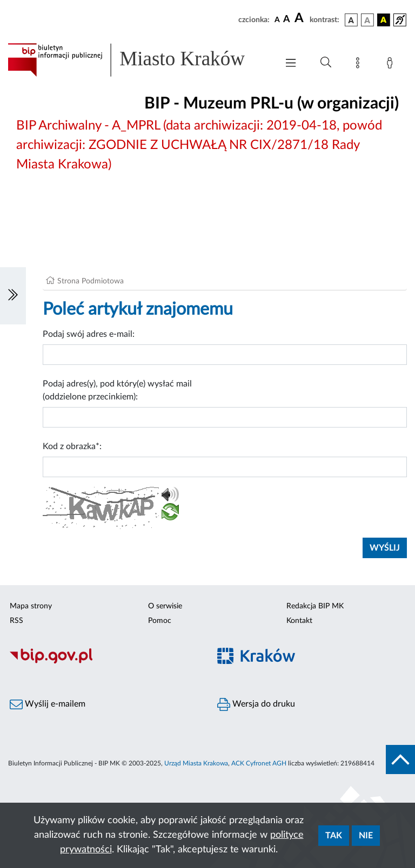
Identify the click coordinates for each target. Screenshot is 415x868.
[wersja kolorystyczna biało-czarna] (367, 20)
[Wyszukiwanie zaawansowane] (326, 63)
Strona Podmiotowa (91, 281)
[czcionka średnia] (287, 20)
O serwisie (165, 606)
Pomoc (160, 621)
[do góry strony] (400, 760)
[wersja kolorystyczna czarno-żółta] (384, 20)
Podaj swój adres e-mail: (89, 334)
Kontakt (299, 621)
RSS (16, 621)
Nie (366, 836)
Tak (334, 836)
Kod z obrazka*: (72, 446)
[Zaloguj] (392, 65)
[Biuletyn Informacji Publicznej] (104, 662)
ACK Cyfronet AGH (259, 763)
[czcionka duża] (300, 18)
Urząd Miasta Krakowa (196, 763)
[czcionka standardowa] (277, 19)
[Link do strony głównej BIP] (137, 60)
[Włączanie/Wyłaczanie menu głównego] (291, 64)
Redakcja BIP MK (315, 606)
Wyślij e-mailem (48, 704)
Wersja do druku (256, 704)
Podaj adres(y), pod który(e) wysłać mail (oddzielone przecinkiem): (117, 390)
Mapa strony (31, 606)
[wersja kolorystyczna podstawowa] (351, 20)
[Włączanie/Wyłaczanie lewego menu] (13, 296)
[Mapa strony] (360, 65)
